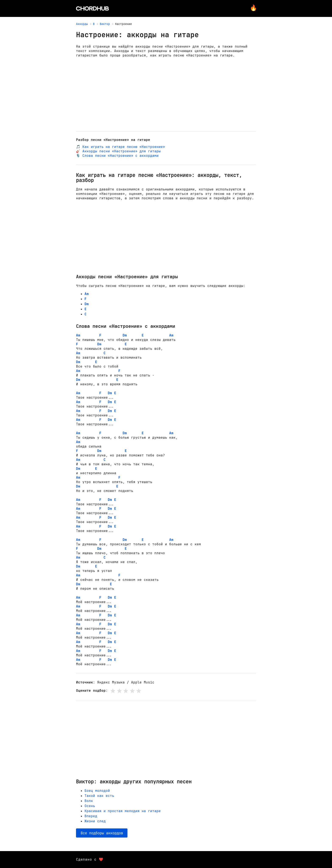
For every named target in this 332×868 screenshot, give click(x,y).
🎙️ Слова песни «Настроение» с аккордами (117, 156)
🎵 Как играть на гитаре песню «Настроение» (120, 147)
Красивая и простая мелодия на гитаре (123, 811)
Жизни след (95, 821)
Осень (90, 806)
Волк (89, 801)
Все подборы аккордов (102, 833)
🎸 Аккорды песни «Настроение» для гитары (118, 151)
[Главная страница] (92, 8)
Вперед (91, 816)
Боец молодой (97, 791)
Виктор (105, 24)
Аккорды (82, 24)
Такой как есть (99, 796)
